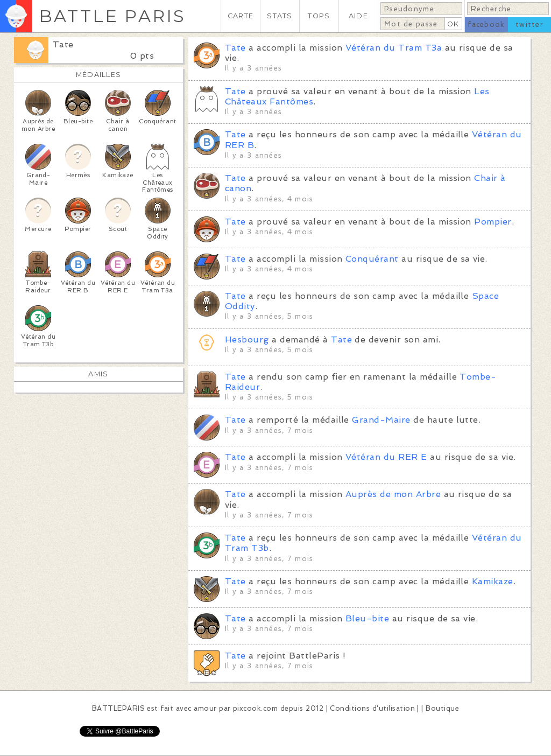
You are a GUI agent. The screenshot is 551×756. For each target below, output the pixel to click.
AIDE (358, 16)
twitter (529, 24)
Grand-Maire (381, 420)
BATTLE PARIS (112, 16)
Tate (63, 44)
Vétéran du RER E (386, 457)
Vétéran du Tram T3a (394, 48)
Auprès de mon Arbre (393, 494)
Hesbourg (247, 339)
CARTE (241, 16)
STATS (280, 16)
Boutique (442, 708)
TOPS (319, 16)
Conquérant (372, 259)
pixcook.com (255, 708)
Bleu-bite (367, 618)
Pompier (493, 222)
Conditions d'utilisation (372, 708)
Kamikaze (493, 581)
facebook (486, 24)
